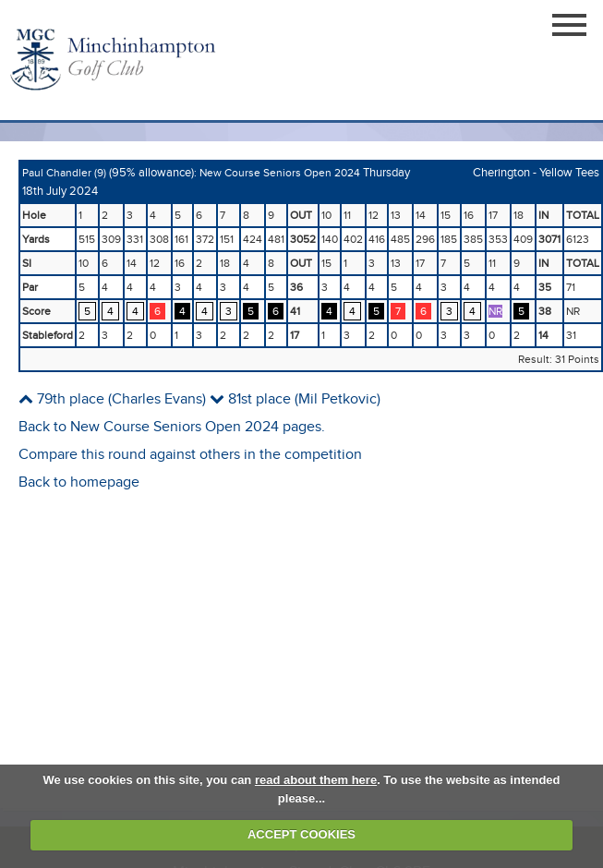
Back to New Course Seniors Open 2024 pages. (172, 427)
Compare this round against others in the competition (190, 455)
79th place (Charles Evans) (112, 399)
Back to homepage (79, 482)
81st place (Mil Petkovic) (295, 399)
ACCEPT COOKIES (301, 834)
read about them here (316, 780)
